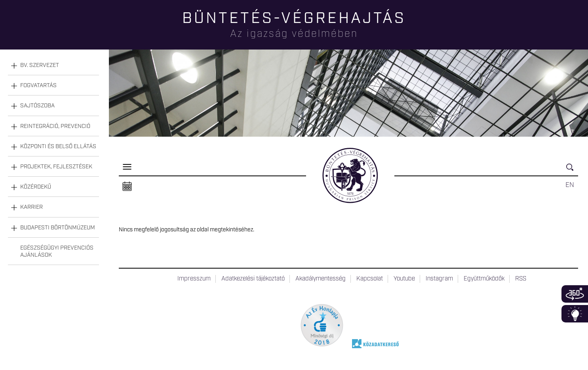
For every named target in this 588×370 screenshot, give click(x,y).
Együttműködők (484, 279)
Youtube (404, 279)
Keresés (572, 171)
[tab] (53, 66)
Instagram (439, 279)
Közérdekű (36, 187)
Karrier (31, 207)
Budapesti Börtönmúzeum (58, 228)
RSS (521, 279)
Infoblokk (575, 314)
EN (570, 185)
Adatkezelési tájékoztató (253, 279)
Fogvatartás (38, 86)
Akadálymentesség (321, 279)
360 (575, 294)
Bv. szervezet (40, 65)
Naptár (127, 187)
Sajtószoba (37, 106)
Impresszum (194, 279)
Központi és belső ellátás (58, 147)
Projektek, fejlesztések (56, 167)
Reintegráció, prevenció (55, 126)
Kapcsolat (370, 279)
